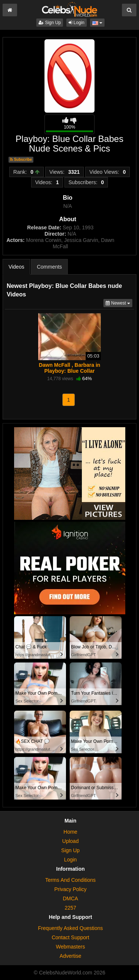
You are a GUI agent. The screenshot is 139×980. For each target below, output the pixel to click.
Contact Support (70, 937)
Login (77, 23)
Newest (119, 303)
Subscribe (21, 160)
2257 (70, 908)
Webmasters (70, 947)
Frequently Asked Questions (70, 928)
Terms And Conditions (70, 880)
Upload (70, 841)
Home (70, 832)
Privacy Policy (70, 889)
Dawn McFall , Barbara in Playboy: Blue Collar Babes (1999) (70, 371)
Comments (49, 267)
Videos (16, 267)
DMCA (70, 898)
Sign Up (50, 23)
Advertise (70, 956)
